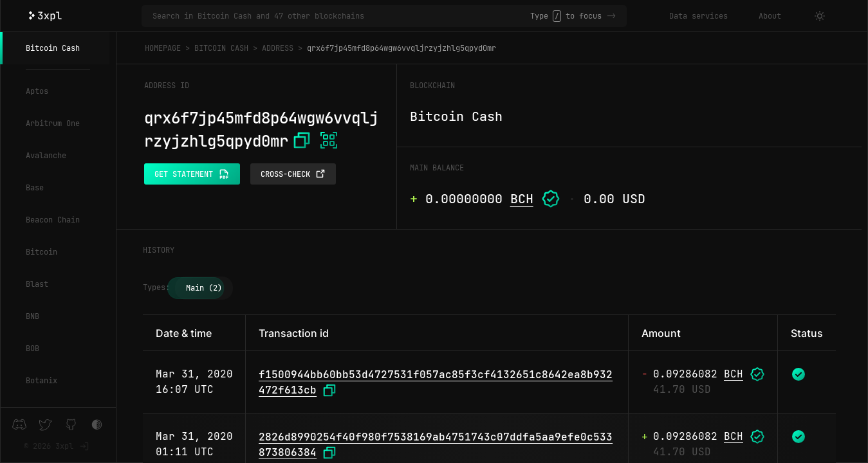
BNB (32, 316)
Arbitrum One (53, 123)
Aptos (37, 91)
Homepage (163, 48)
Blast (37, 284)
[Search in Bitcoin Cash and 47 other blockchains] (341, 16)
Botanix (42, 381)
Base (35, 188)
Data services (698, 16)
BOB (32, 349)
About (770, 16)
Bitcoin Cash (53, 48)
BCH (522, 199)
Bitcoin (42, 252)
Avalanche (46, 156)
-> (611, 16)
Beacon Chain (53, 220)
